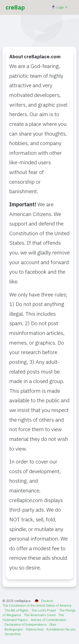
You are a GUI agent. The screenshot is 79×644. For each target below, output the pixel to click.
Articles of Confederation (49, 620)
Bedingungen (14, 629)
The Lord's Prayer (44, 610)
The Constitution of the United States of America (37, 605)
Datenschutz (35, 629)
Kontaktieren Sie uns (61, 629)
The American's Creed (40, 615)
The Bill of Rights (17, 610)
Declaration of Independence (26, 624)
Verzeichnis (13, 634)
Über (53, 624)
